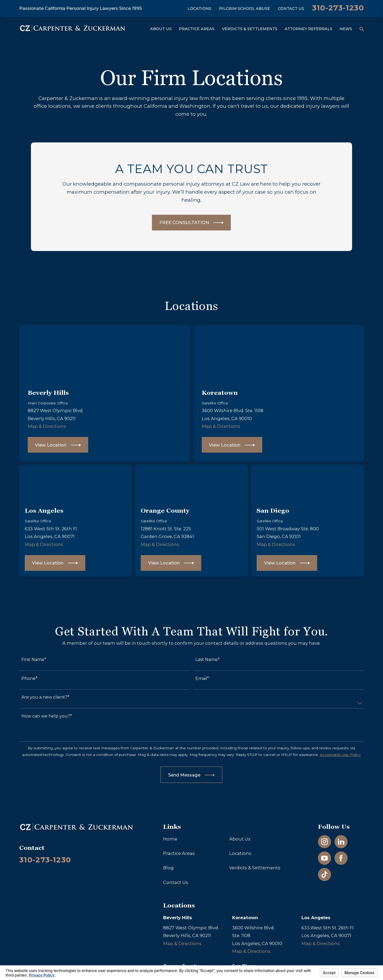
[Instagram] (324, 842)
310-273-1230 (338, 8)
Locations (199, 9)
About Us (240, 839)
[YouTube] (324, 858)
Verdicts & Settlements (255, 868)
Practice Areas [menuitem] (197, 29)
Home (170, 839)
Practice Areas (179, 853)
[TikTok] (324, 875)
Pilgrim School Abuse (245, 9)
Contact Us (291, 9)
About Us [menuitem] (161, 29)
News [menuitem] (346, 29)
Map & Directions (51, 426)
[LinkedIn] (341, 842)
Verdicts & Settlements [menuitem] (250, 29)
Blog (168, 868)
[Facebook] (341, 858)
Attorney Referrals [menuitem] (309, 29)
